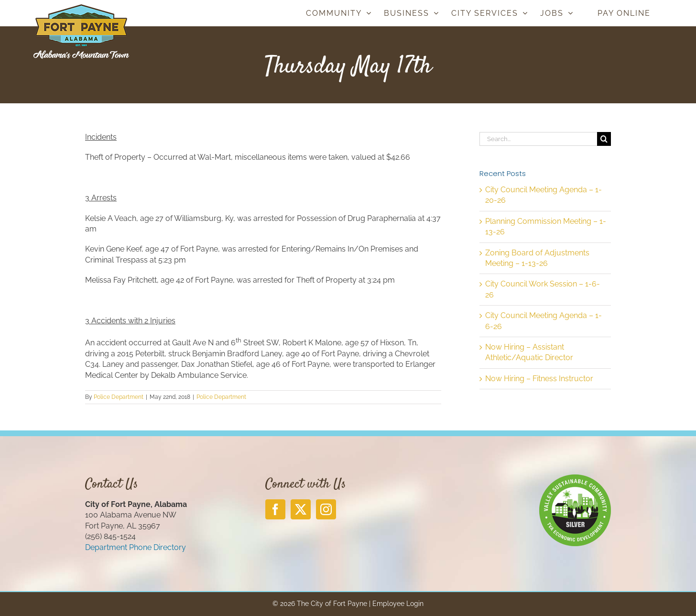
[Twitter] (301, 509)
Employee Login (398, 604)
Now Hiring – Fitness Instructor (539, 379)
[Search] (604, 139)
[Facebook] (275, 509)
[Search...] (538, 139)
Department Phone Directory (136, 547)
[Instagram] (326, 509)
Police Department (119, 397)
